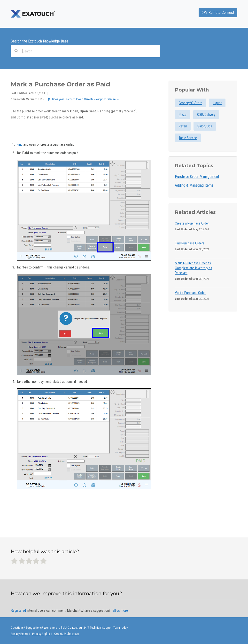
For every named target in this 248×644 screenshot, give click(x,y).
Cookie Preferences (66, 634)
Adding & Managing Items (194, 185)
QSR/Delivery (206, 115)
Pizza (183, 115)
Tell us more (120, 611)
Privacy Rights (41, 634)
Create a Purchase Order (192, 223)
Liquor (217, 103)
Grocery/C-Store (190, 103)
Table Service (188, 138)
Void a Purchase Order (190, 293)
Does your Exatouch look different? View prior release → (84, 99)
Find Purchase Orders (190, 243)
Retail (183, 126)
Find (20, 144)
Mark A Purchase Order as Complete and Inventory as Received (194, 268)
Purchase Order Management (197, 177)
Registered (18, 611)
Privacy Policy (19, 634)
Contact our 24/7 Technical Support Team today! (98, 628)
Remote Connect (218, 13)
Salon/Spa (205, 126)
